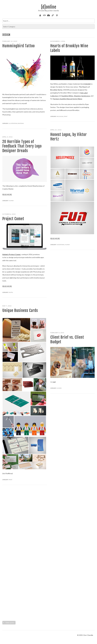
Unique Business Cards (20, 311)
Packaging (60, 116)
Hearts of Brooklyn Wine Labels (69, 48)
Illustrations (13, 123)
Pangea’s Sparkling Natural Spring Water (67, 99)
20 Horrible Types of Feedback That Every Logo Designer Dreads (22, 146)
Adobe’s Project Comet (11, 254)
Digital (11, 292)
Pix (49, 15)
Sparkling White (67, 96)
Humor (67, 245)
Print (66, 116)
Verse (57, 15)
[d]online (49, 7)
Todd (54, 382)
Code (44, 15)
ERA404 (88, 84)
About (40, 15)
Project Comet (13, 219)
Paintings (21, 123)
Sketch (53, 15)
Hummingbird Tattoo (19, 46)
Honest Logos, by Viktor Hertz (69, 137)
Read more (55, 238)
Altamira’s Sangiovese (82, 96)
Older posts (8, 623)
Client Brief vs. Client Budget (67, 340)
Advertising (61, 245)
